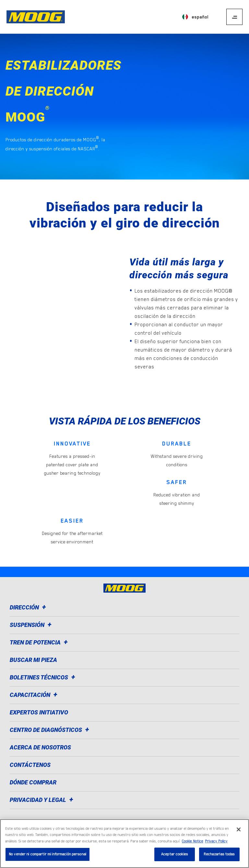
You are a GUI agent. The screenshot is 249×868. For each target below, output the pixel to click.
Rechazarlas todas (219, 854)
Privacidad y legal (42, 800)
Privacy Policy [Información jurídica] (216, 841)
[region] (124, 844)
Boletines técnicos (43, 677)
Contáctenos (30, 765)
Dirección (29, 607)
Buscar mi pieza (33, 660)
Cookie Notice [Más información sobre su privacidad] (193, 841)
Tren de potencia (40, 642)
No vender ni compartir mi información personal (47, 854)
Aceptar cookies (175, 854)
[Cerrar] (239, 829)
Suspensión (32, 625)
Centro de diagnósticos (50, 730)
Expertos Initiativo (39, 712)
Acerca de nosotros (40, 747)
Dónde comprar (33, 782)
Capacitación (35, 695)
